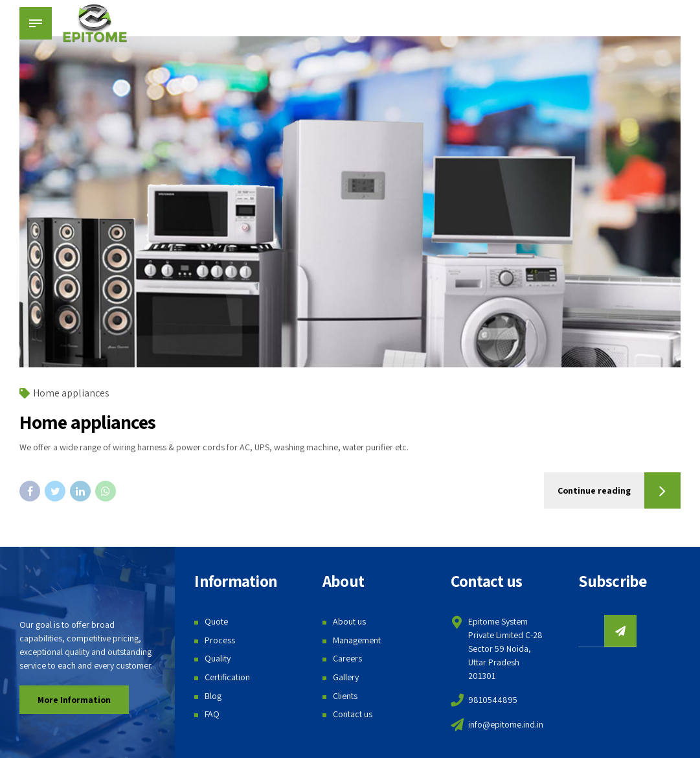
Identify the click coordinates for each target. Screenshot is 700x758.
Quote (216, 621)
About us (349, 621)
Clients (345, 696)
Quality (218, 658)
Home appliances (71, 393)
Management (357, 640)
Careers (347, 658)
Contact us (353, 714)
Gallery (346, 677)
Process (220, 640)
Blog (213, 696)
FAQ (212, 714)
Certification (227, 677)
